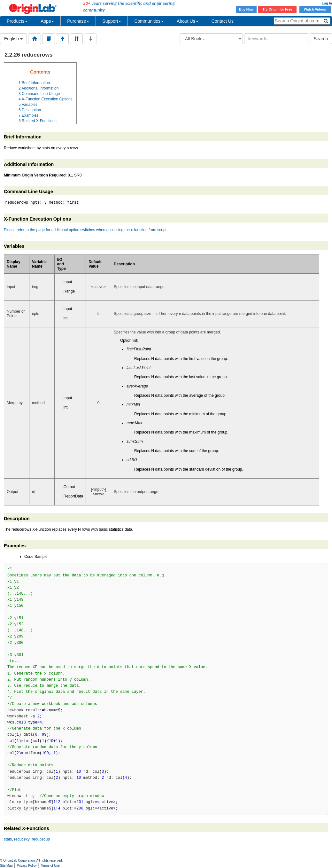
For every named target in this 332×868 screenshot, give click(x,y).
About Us (188, 21)
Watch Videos (315, 9)
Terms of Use (50, 866)
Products (17, 21)
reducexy (22, 839)
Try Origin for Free (278, 9)
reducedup (41, 839)
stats (8, 839)
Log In (327, 3)
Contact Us (223, 21)
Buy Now (246, 9)
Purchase (78, 21)
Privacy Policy (27, 866)
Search (321, 39)
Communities (149, 21)
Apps (47, 21)
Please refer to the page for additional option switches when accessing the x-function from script (85, 230)
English (13, 39)
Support (112, 21)
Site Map (6, 866)
